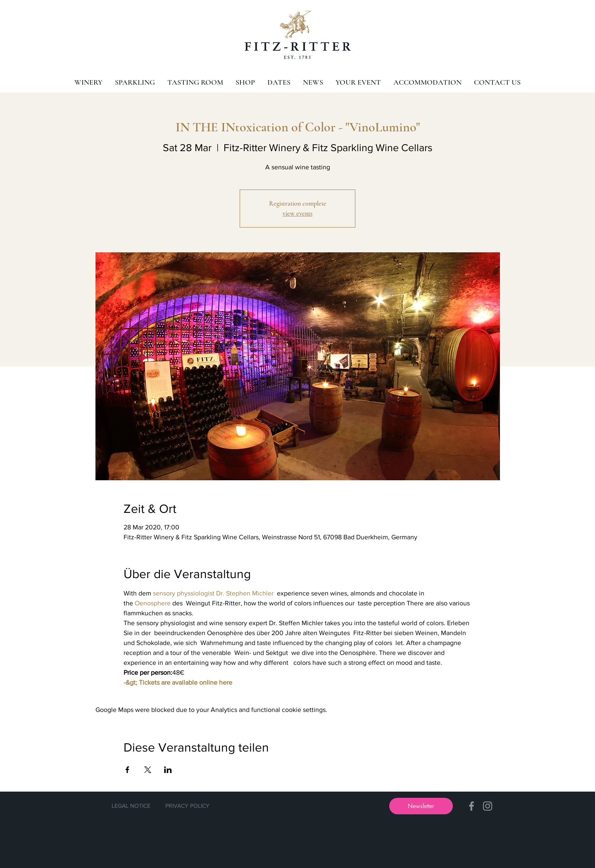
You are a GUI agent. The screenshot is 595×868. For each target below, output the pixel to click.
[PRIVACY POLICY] (187, 806)
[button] (421, 806)
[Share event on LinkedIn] (168, 770)
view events (297, 213)
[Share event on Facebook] (127, 770)
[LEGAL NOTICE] (131, 806)
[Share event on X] (148, 770)
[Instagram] (488, 806)
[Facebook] (471, 806)
